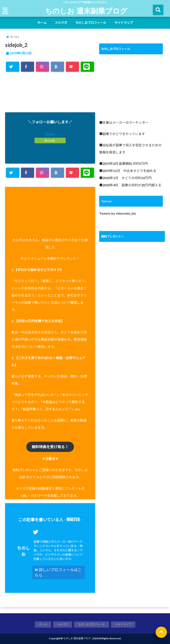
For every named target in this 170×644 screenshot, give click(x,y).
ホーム (42, 23)
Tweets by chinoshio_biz (118, 213)
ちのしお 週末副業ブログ (86, 11)
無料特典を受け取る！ (50, 447)
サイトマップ (124, 23)
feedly (50, 141)
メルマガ (61, 23)
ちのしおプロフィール (91, 23)
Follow (50, 134)
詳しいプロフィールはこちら (58, 573)
